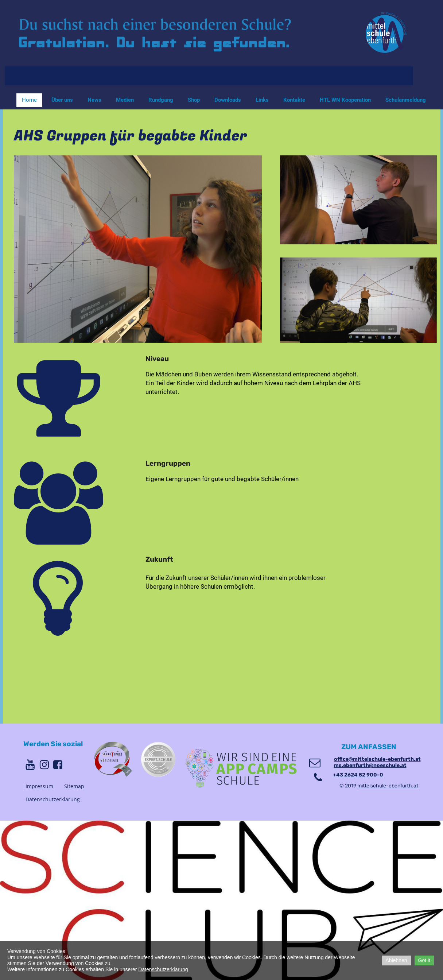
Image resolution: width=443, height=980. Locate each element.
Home (29, 100)
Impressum (39, 786)
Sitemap (74, 786)
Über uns (62, 100)
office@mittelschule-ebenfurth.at (377, 759)
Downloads (228, 100)
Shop (194, 100)
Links (262, 100)
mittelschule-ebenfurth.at (388, 786)
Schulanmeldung (406, 100)
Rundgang (161, 100)
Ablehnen (396, 960)
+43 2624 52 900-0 (358, 775)
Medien (125, 100)
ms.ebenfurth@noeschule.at (370, 765)
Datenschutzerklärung (53, 799)
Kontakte (294, 100)
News (94, 100)
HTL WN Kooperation (345, 100)
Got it (424, 960)
